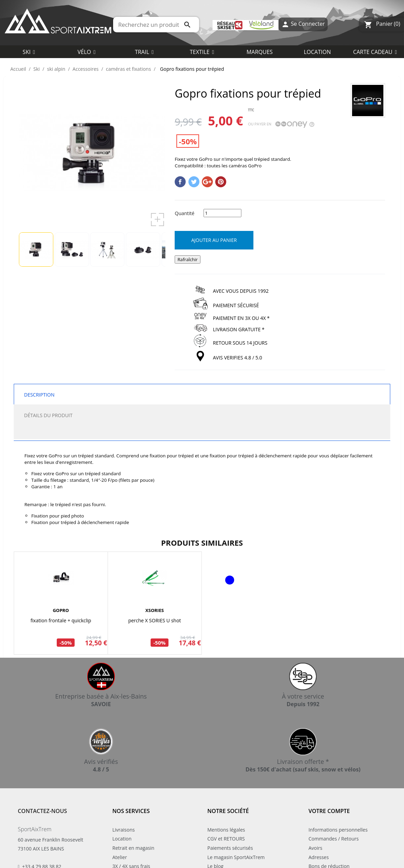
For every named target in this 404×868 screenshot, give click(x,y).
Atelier (120, 857)
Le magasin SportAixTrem (236, 857)
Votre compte (329, 811)
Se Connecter (303, 25)
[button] (202, 52)
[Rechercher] (156, 25)
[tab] (202, 432)
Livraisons (124, 830)
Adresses (319, 857)
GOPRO (61, 610)
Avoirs (315, 848)
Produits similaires (202, 543)
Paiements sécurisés (230, 848)
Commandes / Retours (334, 839)
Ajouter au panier (214, 240)
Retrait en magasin (133, 848)
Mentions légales (226, 830)
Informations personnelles (338, 830)
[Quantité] (222, 213)
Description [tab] (39, 395)
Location (122, 839)
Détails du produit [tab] (48, 415)
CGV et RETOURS (226, 839)
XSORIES (155, 610)
